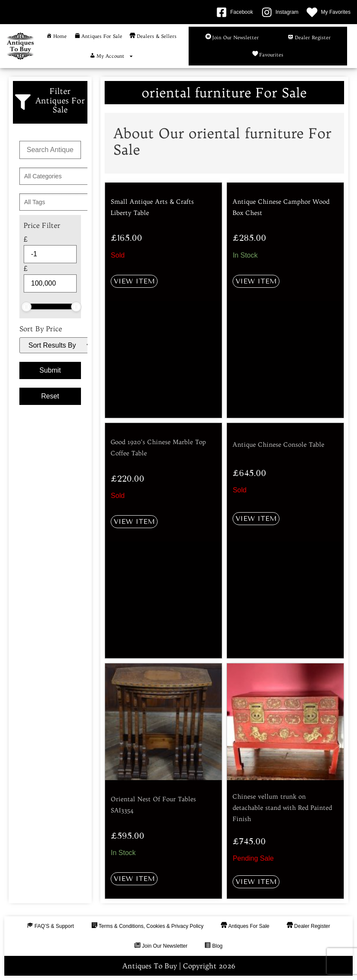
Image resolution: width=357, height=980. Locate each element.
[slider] (26, 307)
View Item (134, 281)
